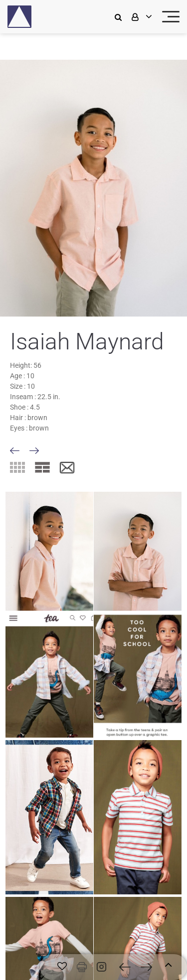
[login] (141, 17)
